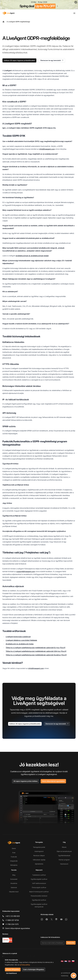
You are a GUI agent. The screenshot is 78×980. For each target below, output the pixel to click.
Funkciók (14, 857)
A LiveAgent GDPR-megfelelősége (18, 22)
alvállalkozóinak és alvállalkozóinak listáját (32, 256)
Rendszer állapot (39, 856)
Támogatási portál (39, 847)
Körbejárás (14, 865)
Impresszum (64, 864)
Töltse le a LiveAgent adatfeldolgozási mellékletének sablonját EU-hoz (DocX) (36, 648)
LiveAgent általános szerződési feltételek (21, 640)
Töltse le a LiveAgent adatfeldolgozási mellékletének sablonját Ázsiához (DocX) (36, 655)
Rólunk (64, 847)
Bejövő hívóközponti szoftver (39, 892)
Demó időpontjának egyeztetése (53, 781)
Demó (14, 848)
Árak (14, 853)
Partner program (64, 860)
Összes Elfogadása (13, 969)
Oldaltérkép (64, 976)
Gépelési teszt (14, 892)
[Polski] (73, 961)
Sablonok (14, 887)
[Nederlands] (66, 961)
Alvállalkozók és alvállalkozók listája (20, 644)
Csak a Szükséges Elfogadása (34, 969)
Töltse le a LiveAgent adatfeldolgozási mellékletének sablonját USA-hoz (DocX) (36, 651)
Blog (14, 875)
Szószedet (14, 879)
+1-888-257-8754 (12, 920)
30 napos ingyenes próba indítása (25, 781)
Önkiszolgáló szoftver (39, 887)
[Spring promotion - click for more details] (39, 5)
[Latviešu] (62, 961)
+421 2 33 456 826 (12, 916)
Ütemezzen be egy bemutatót (52, 60)
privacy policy (25, 965)
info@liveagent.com (47, 149)
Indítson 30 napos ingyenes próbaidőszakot (19, 60)
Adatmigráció (39, 851)
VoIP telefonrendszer (39, 883)
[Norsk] (69, 961)
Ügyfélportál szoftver (39, 900)
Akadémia (14, 883)
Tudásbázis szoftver (39, 875)
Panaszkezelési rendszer (39, 896)
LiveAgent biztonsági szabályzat (18, 637)
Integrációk (14, 861)
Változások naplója (39, 860)
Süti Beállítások (11, 973)
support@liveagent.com (26, 571)
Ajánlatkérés (39, 864)
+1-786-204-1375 (12, 924)
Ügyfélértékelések (64, 856)
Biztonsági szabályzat (63, 973)
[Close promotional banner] (76, 2)
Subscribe (71, 943)
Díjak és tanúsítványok (64, 851)
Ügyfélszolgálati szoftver (39, 879)
